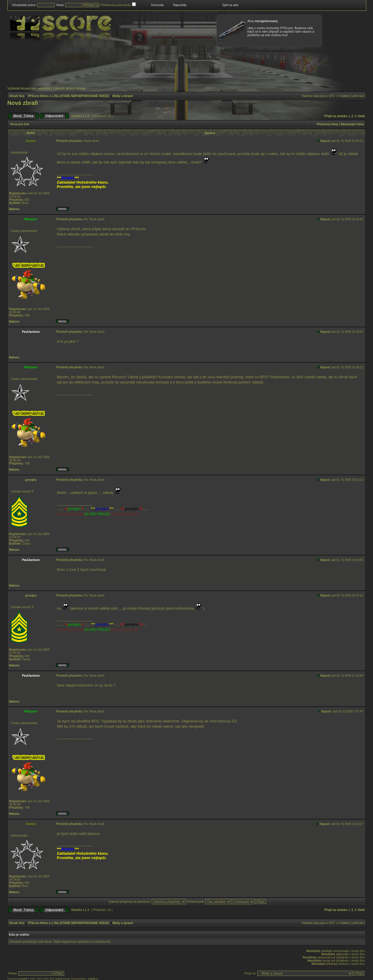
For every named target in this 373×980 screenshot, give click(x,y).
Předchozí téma (328, 124)
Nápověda (180, 5)
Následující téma (352, 124)
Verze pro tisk (20, 124)
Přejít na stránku (336, 116)
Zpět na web (230, 5)
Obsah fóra (17, 96)
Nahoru (14, 209)
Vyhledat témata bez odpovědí (29, 88)
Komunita (157, 5)
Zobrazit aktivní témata (69, 88)
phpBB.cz (93, 979)
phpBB (24, 979)
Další (361, 116)
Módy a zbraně (123, 96)
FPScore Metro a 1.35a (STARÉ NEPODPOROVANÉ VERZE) (68, 96)
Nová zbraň (23, 103)
